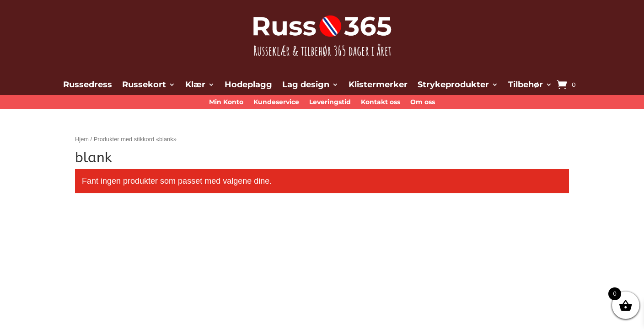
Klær (195, 85)
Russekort (144, 85)
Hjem (82, 139)
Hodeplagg (248, 85)
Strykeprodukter (453, 85)
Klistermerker (378, 85)
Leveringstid (330, 102)
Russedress (88, 85)
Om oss (423, 102)
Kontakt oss (381, 102)
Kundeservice (276, 102)
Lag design (306, 85)
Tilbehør (526, 85)
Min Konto (226, 102)
